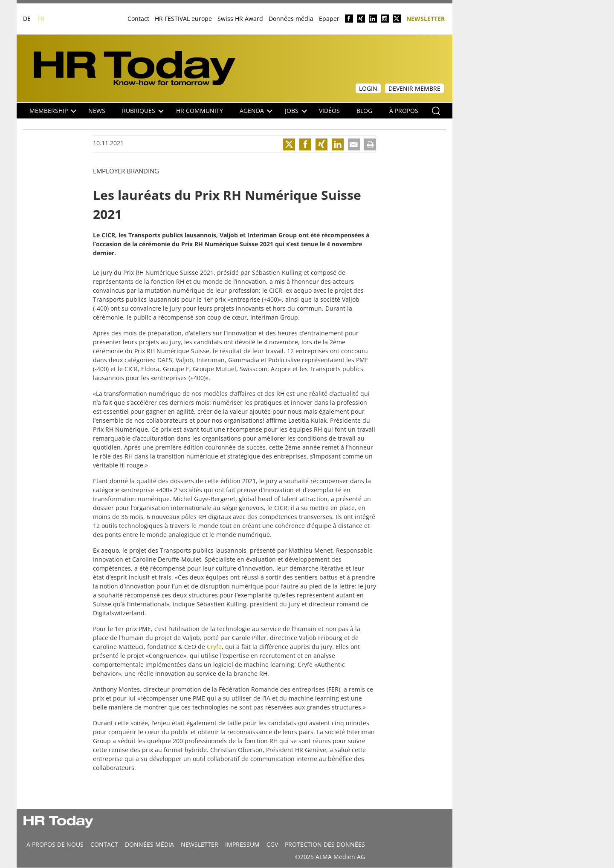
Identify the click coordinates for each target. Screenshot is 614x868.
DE (27, 19)
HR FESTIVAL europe (183, 19)
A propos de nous (55, 844)
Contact (138, 19)
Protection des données (325, 844)
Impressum (242, 844)
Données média (291, 19)
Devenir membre (414, 88)
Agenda (256, 111)
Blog (364, 111)
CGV (272, 844)
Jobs (296, 111)
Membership (53, 111)
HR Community (200, 111)
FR (41, 19)
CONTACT (104, 844)
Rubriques (143, 111)
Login (368, 88)
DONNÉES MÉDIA (149, 844)
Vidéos (329, 111)
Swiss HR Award (240, 19)
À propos (404, 111)
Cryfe (214, 647)
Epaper (329, 19)
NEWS (97, 111)
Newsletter (426, 18)
